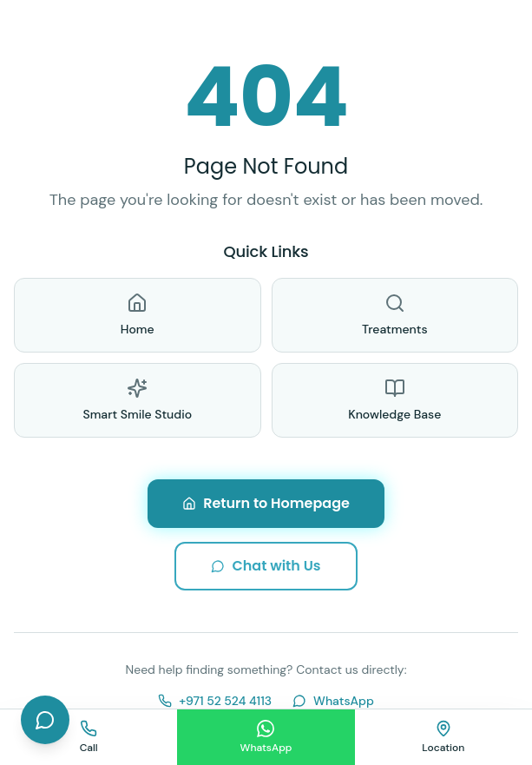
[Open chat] (45, 720)
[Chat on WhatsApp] (266, 737)
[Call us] (89, 737)
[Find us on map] (443, 737)
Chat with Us (266, 566)
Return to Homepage (266, 503)
